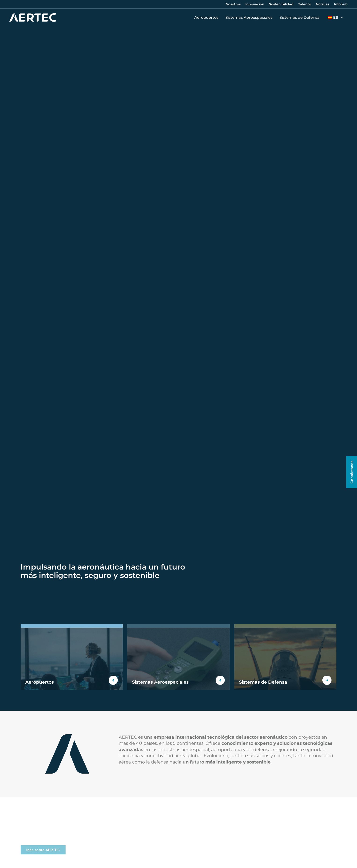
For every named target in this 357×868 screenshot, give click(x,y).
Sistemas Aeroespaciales (250, 18)
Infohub (341, 4)
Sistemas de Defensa (301, 18)
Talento (305, 4)
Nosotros (233, 4)
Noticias (323, 4)
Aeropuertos (208, 18)
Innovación (255, 4)
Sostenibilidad (281, 4)
